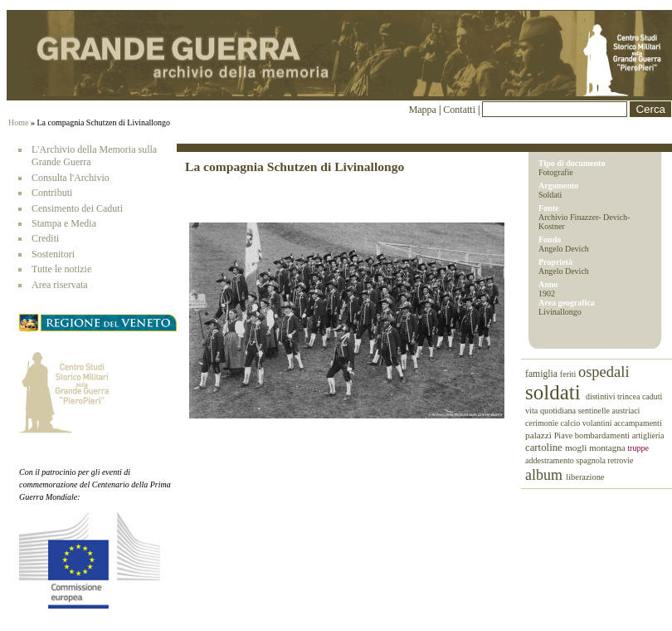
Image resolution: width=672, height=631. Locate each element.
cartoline (545, 448)
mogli (577, 448)
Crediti (45, 238)
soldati (555, 392)
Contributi (52, 193)
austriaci (626, 411)
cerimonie (543, 423)
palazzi (540, 435)
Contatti (460, 110)
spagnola (592, 460)
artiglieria (648, 435)
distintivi (601, 396)
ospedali (604, 372)
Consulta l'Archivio (71, 178)
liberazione (585, 477)
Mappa (423, 110)
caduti (652, 396)
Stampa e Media (64, 223)
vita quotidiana (552, 411)
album (545, 475)
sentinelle (595, 411)
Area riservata (60, 285)
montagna (608, 448)
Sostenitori (53, 254)
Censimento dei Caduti (77, 208)
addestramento (550, 460)
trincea (630, 396)
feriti (569, 374)
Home (18, 122)
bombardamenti (604, 435)
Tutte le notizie (61, 269)
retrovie (620, 460)
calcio (571, 423)
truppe (638, 448)
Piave (565, 435)
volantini (598, 423)
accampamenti (638, 423)
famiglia (543, 374)
